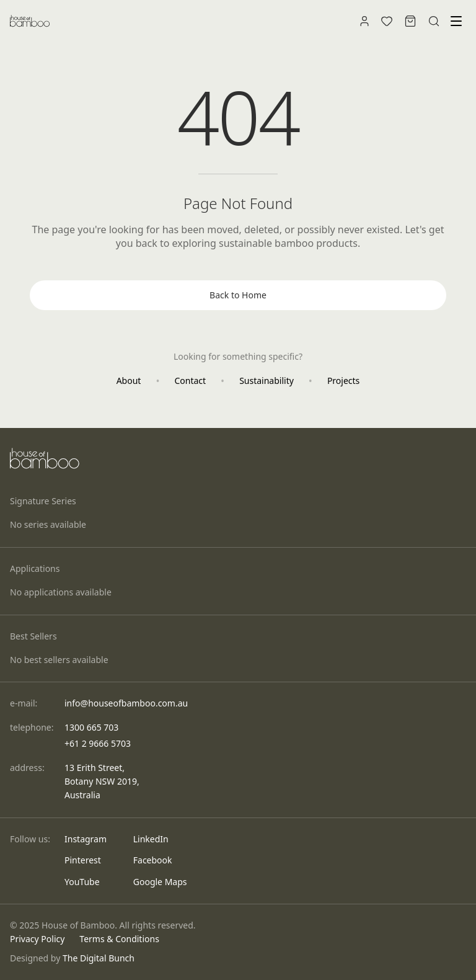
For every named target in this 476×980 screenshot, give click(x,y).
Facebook (153, 860)
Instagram (86, 839)
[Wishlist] (387, 21)
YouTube (82, 882)
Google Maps (160, 882)
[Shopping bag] (410, 21)
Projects (343, 381)
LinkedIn (151, 839)
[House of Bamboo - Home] (30, 21)
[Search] (434, 21)
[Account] (364, 21)
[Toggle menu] (456, 21)
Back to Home (238, 295)
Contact (190, 381)
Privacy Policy (37, 939)
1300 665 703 (91, 727)
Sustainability (267, 381)
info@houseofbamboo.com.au (126, 703)
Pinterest (83, 860)
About (129, 381)
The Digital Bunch (99, 958)
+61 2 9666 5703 (98, 743)
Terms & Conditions (119, 939)
